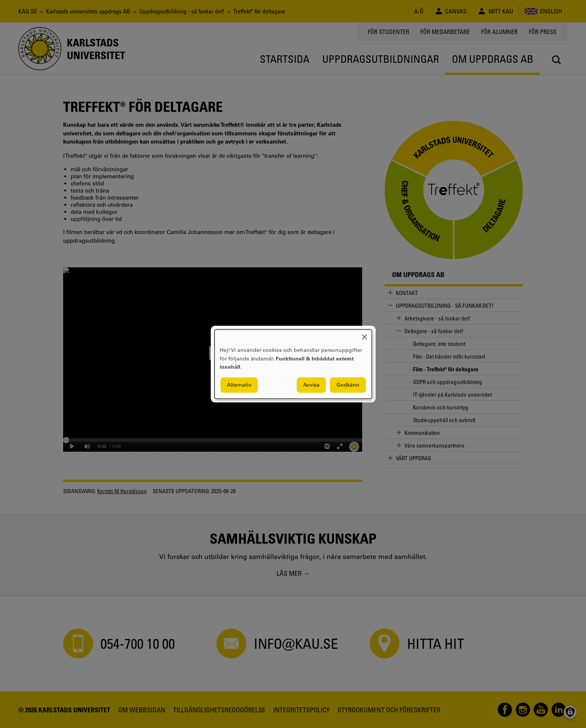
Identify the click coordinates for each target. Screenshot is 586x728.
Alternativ (239, 385)
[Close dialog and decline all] (364, 334)
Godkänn (348, 385)
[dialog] (293, 364)
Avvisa (311, 385)
